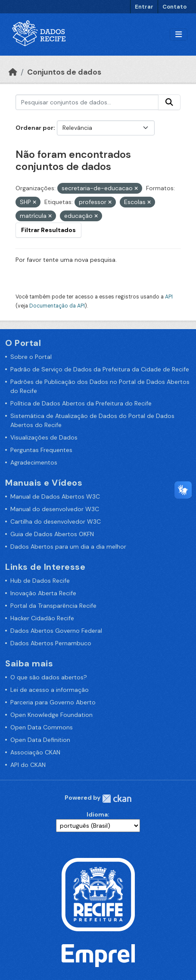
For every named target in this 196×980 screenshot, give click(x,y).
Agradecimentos (34, 462)
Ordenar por (34, 128)
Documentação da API (57, 306)
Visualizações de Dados (44, 437)
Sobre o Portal (31, 357)
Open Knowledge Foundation (51, 715)
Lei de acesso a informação (50, 690)
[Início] (13, 72)
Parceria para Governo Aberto (53, 702)
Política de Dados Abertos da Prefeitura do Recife (81, 403)
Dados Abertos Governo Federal (56, 631)
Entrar (144, 7)
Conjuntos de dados (64, 72)
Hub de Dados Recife (40, 581)
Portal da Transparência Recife (53, 606)
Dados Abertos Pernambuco (51, 643)
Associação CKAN (35, 752)
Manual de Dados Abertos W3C (55, 496)
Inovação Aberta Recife (43, 593)
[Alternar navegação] (179, 35)
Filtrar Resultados (48, 230)
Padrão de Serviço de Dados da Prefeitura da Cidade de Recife (100, 369)
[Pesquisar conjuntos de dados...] (87, 102)
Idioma (97, 814)
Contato (174, 7)
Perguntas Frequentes (41, 450)
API (169, 297)
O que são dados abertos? (49, 677)
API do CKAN (28, 765)
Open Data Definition (40, 740)
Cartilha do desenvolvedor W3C (56, 521)
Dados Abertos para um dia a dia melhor (68, 547)
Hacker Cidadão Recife (42, 618)
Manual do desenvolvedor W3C (55, 509)
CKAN (117, 799)
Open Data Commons (42, 727)
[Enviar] (169, 102)
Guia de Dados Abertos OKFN (52, 534)
